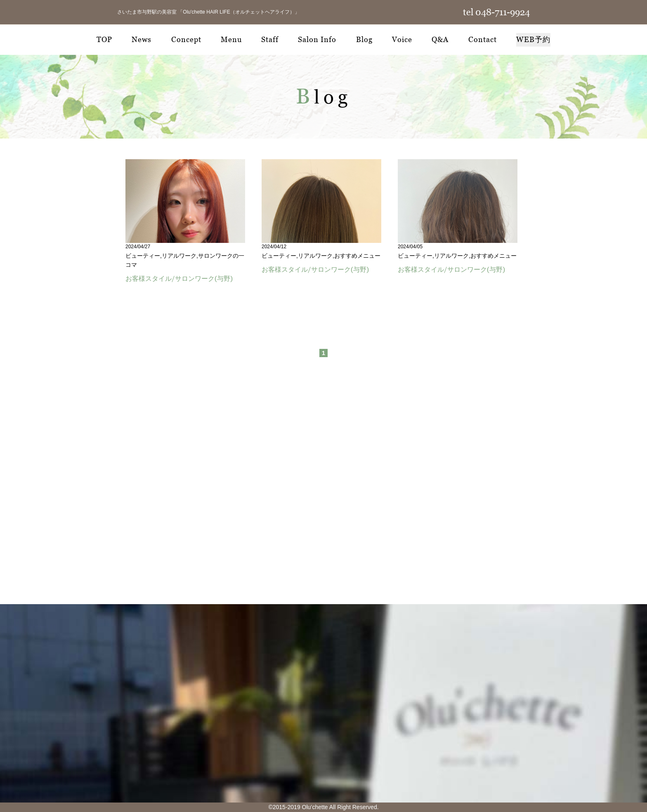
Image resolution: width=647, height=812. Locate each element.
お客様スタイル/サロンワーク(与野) (179, 278)
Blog (364, 39)
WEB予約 (533, 39)
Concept (186, 39)
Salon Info (317, 39)
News (142, 39)
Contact (483, 39)
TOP (104, 39)
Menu (231, 39)
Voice (402, 39)
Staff (270, 39)
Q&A (440, 39)
